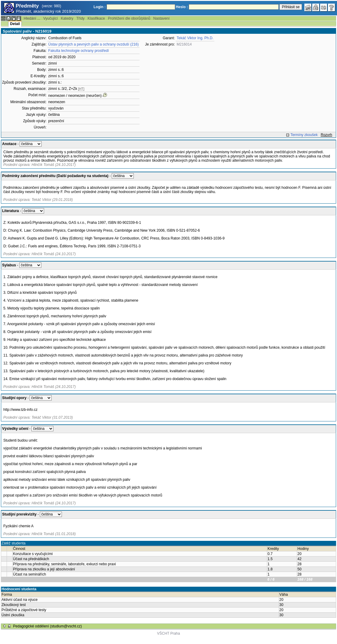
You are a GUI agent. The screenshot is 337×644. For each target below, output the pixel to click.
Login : (100, 7)
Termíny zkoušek (304, 135)
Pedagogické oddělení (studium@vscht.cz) (47, 626)
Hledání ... (32, 18)
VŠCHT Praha (168, 633)
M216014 (184, 44)
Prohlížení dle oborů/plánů (129, 18)
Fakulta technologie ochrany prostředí (79, 51)
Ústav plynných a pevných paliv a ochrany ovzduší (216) (94, 44)
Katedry (67, 18)
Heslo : (182, 7)
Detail (15, 24)
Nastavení (162, 18)
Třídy (80, 18)
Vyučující (50, 18)
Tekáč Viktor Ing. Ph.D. (195, 38)
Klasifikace (96, 18)
